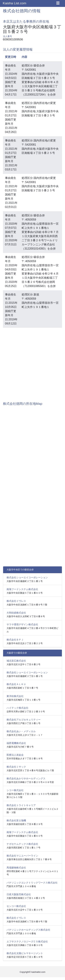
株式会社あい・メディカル (21, 731)
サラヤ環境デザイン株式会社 (22, 624)
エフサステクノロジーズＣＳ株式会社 (27, 941)
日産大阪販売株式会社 (19, 894)
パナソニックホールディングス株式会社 (28, 930)
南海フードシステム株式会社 (22, 589)
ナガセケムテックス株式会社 (22, 844)
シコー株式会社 (15, 790)
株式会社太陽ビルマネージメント (25, 953)
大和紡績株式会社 (16, 613)
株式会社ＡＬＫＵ (16, 684)
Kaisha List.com (14, 3)
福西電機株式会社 (16, 743)
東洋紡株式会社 (15, 696)
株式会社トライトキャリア (21, 805)
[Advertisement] (32, 363)
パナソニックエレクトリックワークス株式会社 (32, 883)
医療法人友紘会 (15, 755)
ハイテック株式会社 (18, 708)
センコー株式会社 (16, 906)
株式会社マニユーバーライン (22, 856)
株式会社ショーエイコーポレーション (27, 577)
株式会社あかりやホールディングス (26, 778)
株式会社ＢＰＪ (15, 640)
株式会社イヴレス (16, 601)
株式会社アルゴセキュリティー (24, 720)
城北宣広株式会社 (16, 661)
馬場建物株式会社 (16, 868)
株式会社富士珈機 (16, 820)
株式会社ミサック (16, 767)
